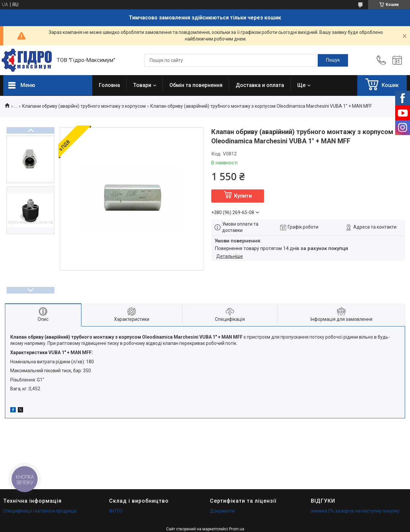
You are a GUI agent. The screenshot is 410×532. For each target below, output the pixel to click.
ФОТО (116, 511)
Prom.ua (237, 529)
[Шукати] (333, 60)
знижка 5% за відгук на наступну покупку (355, 511)
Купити (243, 196)
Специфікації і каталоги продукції (40, 511)
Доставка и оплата (260, 85)
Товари (142, 85)
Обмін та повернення (196, 85)
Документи (222, 511)
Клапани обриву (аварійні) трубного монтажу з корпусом (84, 106)
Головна (109, 85)
